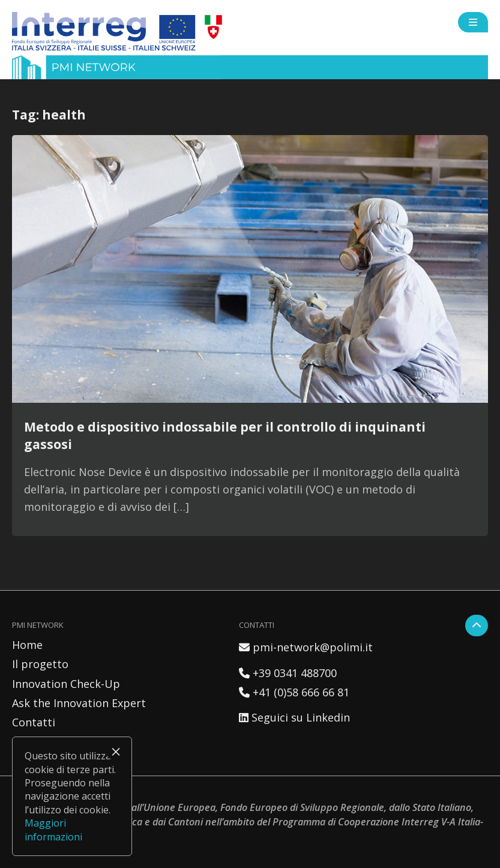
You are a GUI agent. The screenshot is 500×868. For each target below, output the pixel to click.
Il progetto (40, 664)
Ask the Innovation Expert (79, 703)
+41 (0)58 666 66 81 (294, 692)
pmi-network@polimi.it (306, 647)
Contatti (34, 722)
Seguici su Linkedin (294, 717)
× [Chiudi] (116, 752)
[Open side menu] (473, 22)
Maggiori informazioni (53, 830)
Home (27, 645)
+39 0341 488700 (288, 673)
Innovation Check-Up (66, 684)
